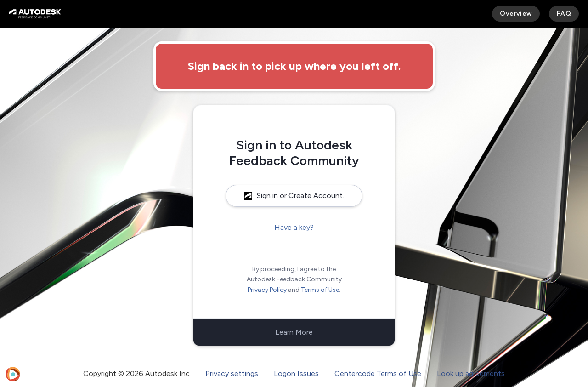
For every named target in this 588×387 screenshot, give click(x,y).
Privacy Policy (267, 290)
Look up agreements (471, 373)
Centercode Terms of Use (378, 373)
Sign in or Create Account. (294, 196)
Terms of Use (320, 290)
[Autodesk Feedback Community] (35, 14)
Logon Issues (296, 373)
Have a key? (294, 227)
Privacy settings (232, 373)
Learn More (294, 332)
